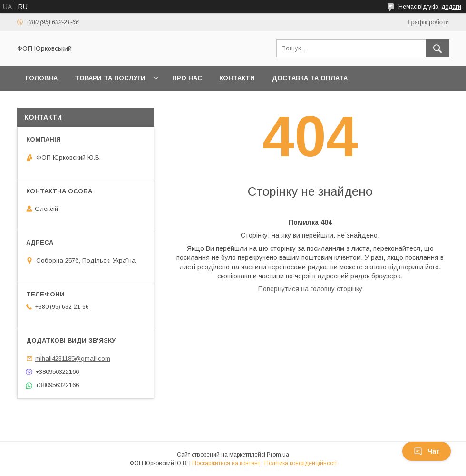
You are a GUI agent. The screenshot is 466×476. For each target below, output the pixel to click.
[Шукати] (437, 48)
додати (451, 7)
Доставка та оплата (310, 78)
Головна (42, 78)
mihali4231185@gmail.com (73, 358)
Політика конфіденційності (301, 463)
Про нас (187, 78)
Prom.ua (278, 455)
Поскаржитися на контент (226, 463)
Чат (427, 451)
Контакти (237, 78)
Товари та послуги (110, 78)
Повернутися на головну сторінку (310, 289)
